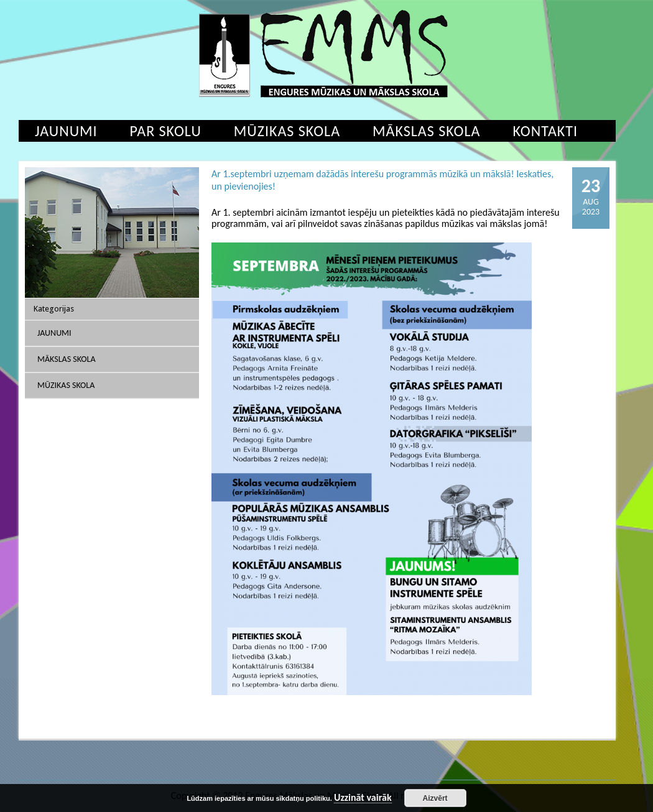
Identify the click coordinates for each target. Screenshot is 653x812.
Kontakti (545, 131)
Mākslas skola (426, 131)
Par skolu (166, 131)
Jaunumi (66, 131)
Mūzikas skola (287, 131)
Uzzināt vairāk (363, 798)
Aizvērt (435, 798)
